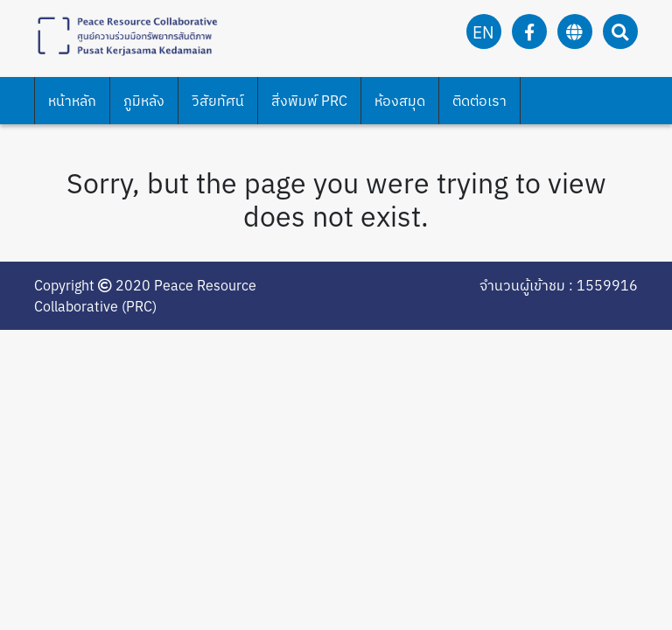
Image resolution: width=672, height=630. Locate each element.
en (483, 32)
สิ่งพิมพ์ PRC (309, 101)
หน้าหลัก (72, 101)
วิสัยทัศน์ (218, 101)
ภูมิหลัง (144, 101)
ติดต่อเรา (479, 101)
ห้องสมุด (400, 101)
